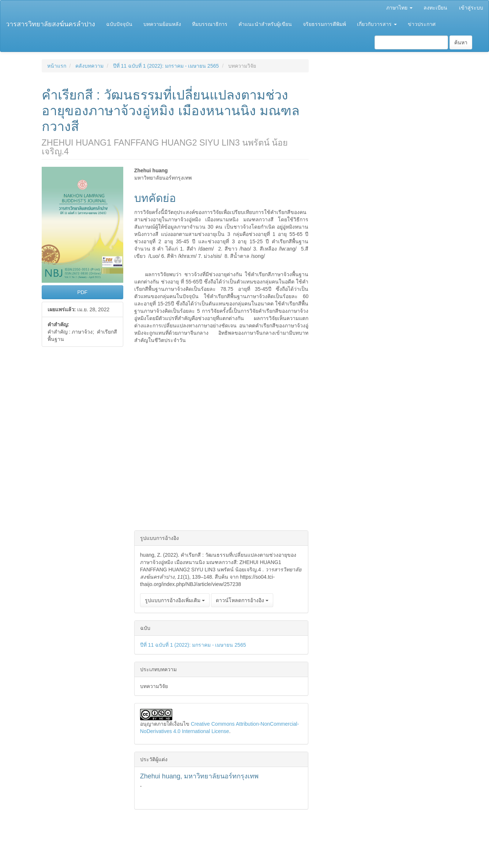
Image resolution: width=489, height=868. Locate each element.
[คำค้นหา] (411, 42)
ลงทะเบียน (435, 8)
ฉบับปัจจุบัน (119, 24)
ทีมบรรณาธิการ (210, 24)
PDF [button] (82, 292)
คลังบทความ (89, 66)
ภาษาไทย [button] (399, 8)
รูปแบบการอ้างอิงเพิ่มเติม (175, 600)
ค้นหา (461, 42)
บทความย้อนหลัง (162, 24)
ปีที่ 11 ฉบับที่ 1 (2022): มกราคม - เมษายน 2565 (166, 66)
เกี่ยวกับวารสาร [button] (377, 24)
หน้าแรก (57, 66)
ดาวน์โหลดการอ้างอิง (242, 600)
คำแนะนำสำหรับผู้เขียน (265, 24)
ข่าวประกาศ (422, 24)
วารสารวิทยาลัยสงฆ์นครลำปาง (50, 24)
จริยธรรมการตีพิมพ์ (324, 24)
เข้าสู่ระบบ (471, 8)
